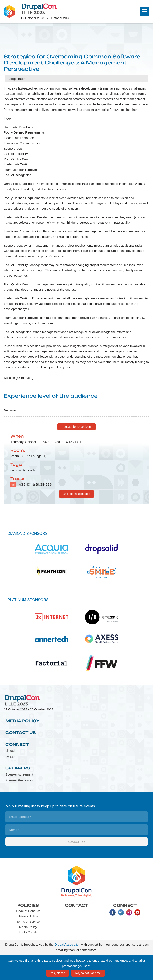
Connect (17, 744)
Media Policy (22, 721)
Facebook (113, 912)
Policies (28, 905)
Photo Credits (28, 932)
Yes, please (58, 973)
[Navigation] (145, 12)
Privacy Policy (28, 916)
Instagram (129, 912)
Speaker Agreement (19, 774)
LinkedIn (11, 751)
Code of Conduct (28, 911)
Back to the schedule (77, 494)
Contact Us (21, 733)
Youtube (138, 912)
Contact (76, 905)
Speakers (18, 768)
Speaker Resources (19, 780)
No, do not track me (88, 973)
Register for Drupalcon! (77, 427)
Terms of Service (28, 921)
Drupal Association (67, 944)
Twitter (10, 757)
